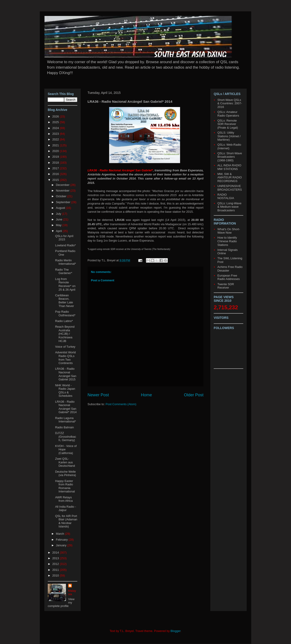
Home (147, 395)
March (60, 534)
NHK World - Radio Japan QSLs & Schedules (65, 391)
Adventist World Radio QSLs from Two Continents (65, 358)
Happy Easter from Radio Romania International (65, 486)
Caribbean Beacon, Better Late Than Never (64, 301)
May (59, 225)
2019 (56, 157)
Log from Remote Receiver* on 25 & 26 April (65, 284)
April (59, 231)
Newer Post (98, 395)
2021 (56, 145)
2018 (56, 163)
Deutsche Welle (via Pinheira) (65, 473)
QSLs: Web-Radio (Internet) (229, 146)
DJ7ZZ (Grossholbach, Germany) (65, 437)
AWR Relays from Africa (64, 499)
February (62, 540)
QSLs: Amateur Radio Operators (228, 114)
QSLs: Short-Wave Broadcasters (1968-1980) (230, 157)
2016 (56, 174)
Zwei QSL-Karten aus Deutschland (65, 462)
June (60, 219)
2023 (56, 134)
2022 (56, 139)
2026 (56, 116)
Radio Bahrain (64, 427)
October (62, 196)
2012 (56, 564)
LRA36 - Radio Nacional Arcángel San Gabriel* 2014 (66, 407)
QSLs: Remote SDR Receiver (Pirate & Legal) (228, 124)
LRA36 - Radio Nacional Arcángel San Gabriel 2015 (66, 374)
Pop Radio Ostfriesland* (65, 313)
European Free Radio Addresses (228, 277)
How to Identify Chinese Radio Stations (227, 241)
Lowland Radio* (65, 245)
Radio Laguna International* (65, 420)
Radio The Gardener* (64, 271)
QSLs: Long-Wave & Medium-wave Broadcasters (229, 207)
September (64, 202)
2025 (56, 122)
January (62, 545)
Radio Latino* (64, 321)
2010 (56, 575)
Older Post (194, 395)
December (63, 185)
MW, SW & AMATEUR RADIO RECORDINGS (230, 177)
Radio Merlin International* (65, 262)
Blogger (176, 631)
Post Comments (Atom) (121, 404)
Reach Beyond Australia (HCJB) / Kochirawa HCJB (65, 334)
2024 (56, 128)
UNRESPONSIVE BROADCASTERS (230, 188)
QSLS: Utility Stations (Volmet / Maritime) (229, 136)
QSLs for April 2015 (64, 238)
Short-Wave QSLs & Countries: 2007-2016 (230, 103)
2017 (56, 168)
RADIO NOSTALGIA (226, 196)
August (61, 208)
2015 (56, 180)
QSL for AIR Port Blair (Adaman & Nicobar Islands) (66, 521)
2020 (56, 151)
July (59, 214)
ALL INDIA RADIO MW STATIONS (229, 167)
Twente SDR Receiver (226, 286)
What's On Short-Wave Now (229, 231)
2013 (56, 558)
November (63, 191)
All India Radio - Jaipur (65, 508)
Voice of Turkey (65, 347)
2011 (56, 570)
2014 (56, 553)
